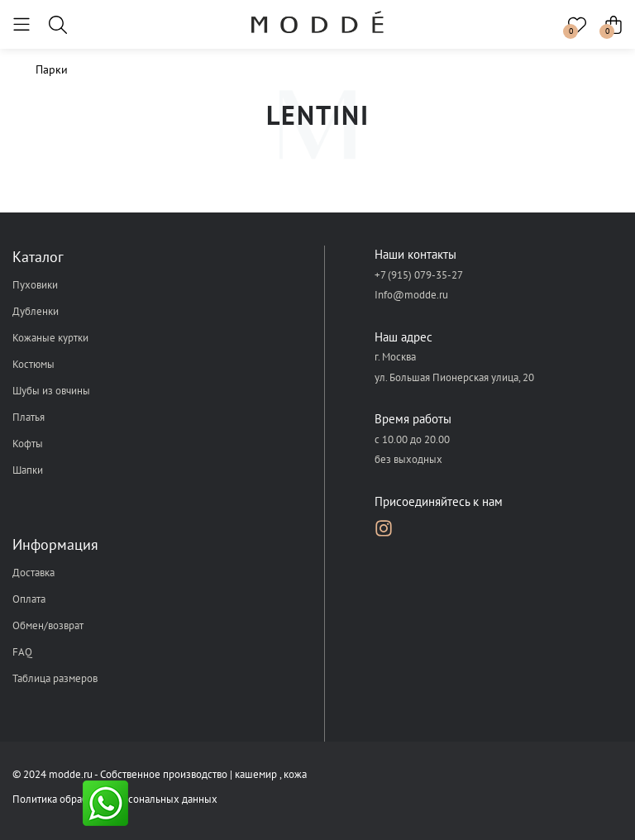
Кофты (28, 444)
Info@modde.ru (411, 295)
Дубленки (36, 311)
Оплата (29, 599)
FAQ (22, 652)
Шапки (28, 470)
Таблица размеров (55, 678)
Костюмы (33, 364)
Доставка (33, 573)
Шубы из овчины (51, 391)
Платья (29, 417)
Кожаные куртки (50, 338)
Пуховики (35, 285)
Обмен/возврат (48, 625)
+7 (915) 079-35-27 (419, 275)
